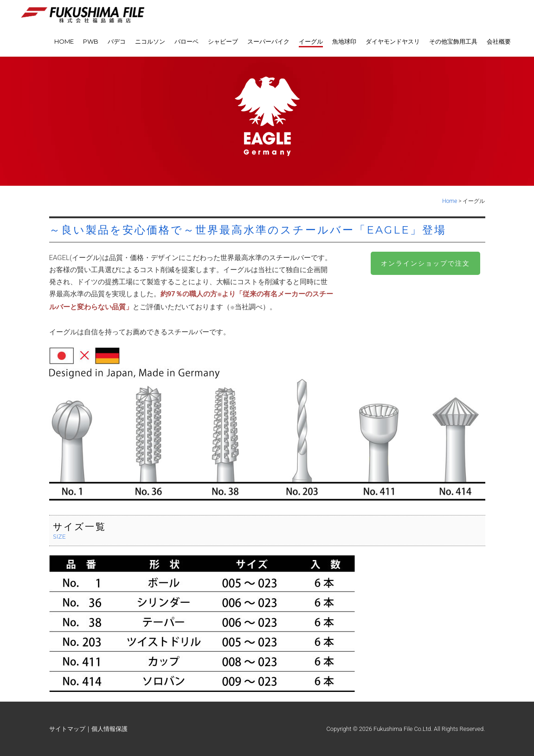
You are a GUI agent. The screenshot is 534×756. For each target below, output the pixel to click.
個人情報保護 (109, 729)
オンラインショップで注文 (425, 263)
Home (450, 201)
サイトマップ (67, 729)
